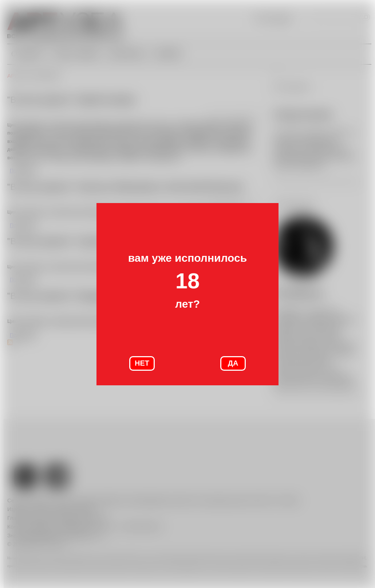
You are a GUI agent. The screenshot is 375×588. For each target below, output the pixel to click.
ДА (233, 363)
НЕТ (142, 363)
